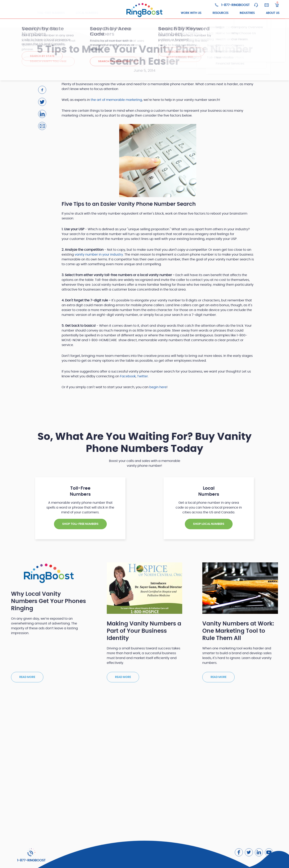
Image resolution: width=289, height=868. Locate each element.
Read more (27, 677)
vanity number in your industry (99, 255)
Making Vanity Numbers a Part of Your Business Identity (144, 631)
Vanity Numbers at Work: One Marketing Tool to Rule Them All (238, 631)
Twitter (142, 376)
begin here (158, 387)
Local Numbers (87, 13)
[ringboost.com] (145, 10)
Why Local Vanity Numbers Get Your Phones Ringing (48, 601)
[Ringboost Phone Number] (232, 5)
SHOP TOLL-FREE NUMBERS (80, 524)
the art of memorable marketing (116, 100)
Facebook (128, 376)
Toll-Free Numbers (51, 13)
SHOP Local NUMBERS (209, 524)
